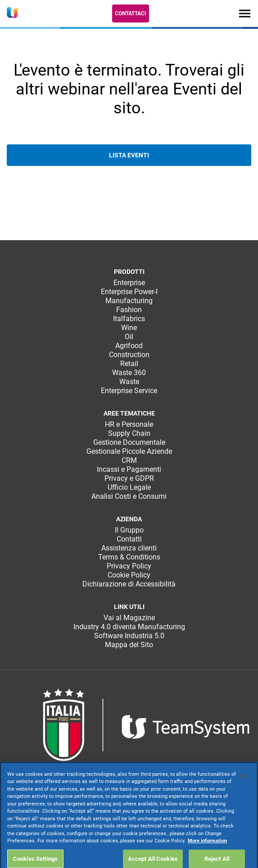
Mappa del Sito (129, 645)
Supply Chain (129, 433)
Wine (129, 328)
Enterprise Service (129, 391)
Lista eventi (129, 155)
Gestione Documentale (129, 442)
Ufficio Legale (129, 487)
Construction (129, 355)
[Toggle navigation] (245, 13)
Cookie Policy (129, 575)
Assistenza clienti (129, 548)
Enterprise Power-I (129, 292)
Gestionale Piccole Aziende (129, 451)
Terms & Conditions (129, 557)
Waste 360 (129, 373)
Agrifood (129, 346)
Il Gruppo (129, 530)
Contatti (129, 539)
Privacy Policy (129, 566)
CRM (129, 460)
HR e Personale (129, 424)
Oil (129, 337)
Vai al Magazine (129, 618)
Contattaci (131, 13)
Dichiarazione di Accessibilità (129, 584)
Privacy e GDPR (129, 478)
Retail (129, 364)
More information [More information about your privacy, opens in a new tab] (207, 863)
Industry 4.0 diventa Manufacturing (129, 627)
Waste (129, 382)
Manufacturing (129, 301)
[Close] (244, 798)
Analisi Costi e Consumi (129, 496)
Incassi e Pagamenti (129, 469)
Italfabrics (129, 319)
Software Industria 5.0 (129, 636)
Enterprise (129, 283)
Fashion (129, 310)
